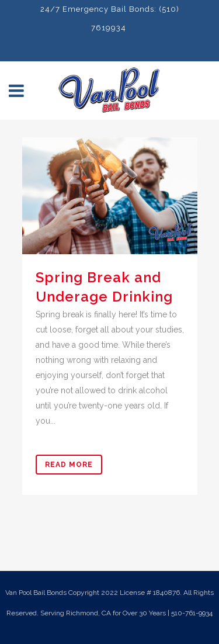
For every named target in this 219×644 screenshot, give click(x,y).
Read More (69, 465)
